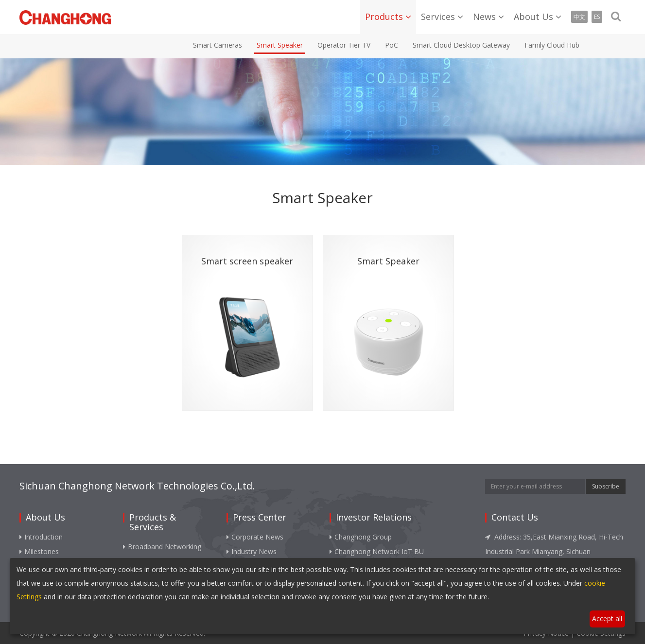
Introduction (41, 537)
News (484, 17)
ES (597, 17)
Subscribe (606, 486)
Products (384, 17)
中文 (579, 17)
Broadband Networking (162, 547)
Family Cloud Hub (552, 45)
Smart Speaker (280, 45)
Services (438, 17)
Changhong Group (361, 537)
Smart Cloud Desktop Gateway (461, 45)
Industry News (252, 551)
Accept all (607, 618)
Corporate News (255, 537)
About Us (533, 17)
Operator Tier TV (344, 45)
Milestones (39, 551)
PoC (392, 45)
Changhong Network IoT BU (377, 551)
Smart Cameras (218, 45)
